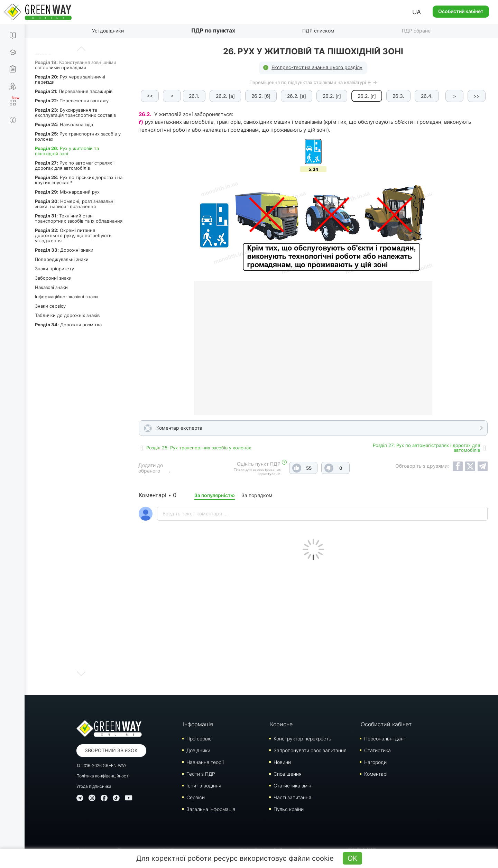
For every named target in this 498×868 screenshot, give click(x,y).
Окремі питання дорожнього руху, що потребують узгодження (73, 235)
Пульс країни (289, 809)
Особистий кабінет (461, 11)
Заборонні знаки (53, 278)
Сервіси (196, 797)
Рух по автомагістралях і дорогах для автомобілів (75, 165)
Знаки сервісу (50, 306)
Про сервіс (199, 739)
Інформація (198, 724)
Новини (282, 762)
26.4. (427, 96)
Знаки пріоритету (54, 269)
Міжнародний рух (67, 192)
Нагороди (375, 762)
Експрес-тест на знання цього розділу (317, 67)
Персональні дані (384, 739)
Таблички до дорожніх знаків (67, 315)
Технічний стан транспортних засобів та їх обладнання (79, 218)
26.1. (194, 96)
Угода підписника (94, 786)
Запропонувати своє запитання (310, 750)
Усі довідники (108, 31)
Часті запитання (292, 797)
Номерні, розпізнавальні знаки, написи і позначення (75, 204)
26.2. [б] (261, 96)
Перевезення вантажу (72, 101)
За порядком (257, 495)
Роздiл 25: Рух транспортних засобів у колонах (199, 448)
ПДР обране (416, 31)
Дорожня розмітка (68, 325)
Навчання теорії (205, 762)
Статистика (377, 750)
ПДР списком (318, 31)
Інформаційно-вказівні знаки (66, 297)
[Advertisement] (313, 626)
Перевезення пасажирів (74, 91)
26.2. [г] (332, 96)
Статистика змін (292, 786)
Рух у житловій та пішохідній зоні (67, 151)
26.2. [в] (297, 96)
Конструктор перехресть (302, 739)
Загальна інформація (211, 809)
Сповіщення (288, 774)
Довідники (198, 750)
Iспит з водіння (204, 786)
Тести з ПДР (201, 774)
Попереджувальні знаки (62, 259)
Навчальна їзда (64, 124)
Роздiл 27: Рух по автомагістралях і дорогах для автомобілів (426, 448)
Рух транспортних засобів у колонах (78, 136)
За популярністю (215, 495)
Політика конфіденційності (103, 776)
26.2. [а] (225, 96)
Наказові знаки (51, 287)
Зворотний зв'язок (111, 750)
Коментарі (376, 774)
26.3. (398, 96)
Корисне (281, 724)
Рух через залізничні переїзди (70, 79)
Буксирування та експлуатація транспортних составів (75, 113)
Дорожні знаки (64, 250)
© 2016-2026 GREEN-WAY (102, 766)
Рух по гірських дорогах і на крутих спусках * (79, 180)
